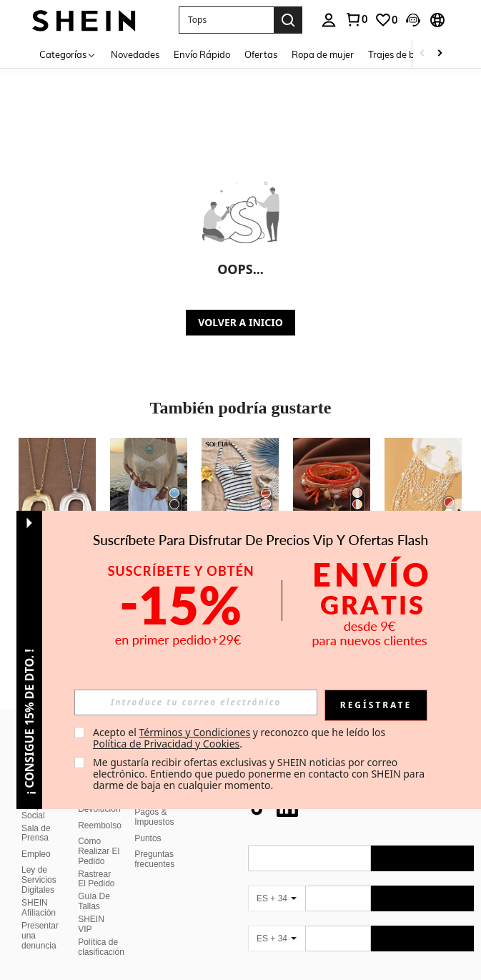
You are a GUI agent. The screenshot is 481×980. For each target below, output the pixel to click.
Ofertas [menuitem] (261, 54)
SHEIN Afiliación (39, 891)
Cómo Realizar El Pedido (99, 834)
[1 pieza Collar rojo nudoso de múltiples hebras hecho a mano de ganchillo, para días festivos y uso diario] (423, 489)
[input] (196, 702)
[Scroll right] (440, 54)
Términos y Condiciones (194, 732)
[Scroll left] (422, 54)
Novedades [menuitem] (135, 54)
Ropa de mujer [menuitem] (323, 54)
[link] (356, 19)
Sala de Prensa (36, 816)
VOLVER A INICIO (240, 322)
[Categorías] (68, 54)
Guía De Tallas (94, 884)
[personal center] (329, 20)
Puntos (148, 821)
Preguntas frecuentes (154, 842)
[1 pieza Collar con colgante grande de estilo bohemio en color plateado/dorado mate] (57, 489)
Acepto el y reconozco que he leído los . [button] (240, 738)
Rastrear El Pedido (96, 862)
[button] (226, 20)
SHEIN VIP (91, 907)
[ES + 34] (277, 881)
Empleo (36, 837)
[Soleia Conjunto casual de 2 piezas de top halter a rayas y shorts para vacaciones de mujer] (240, 489)
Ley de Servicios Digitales (39, 863)
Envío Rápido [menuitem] (202, 54)
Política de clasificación (101, 930)
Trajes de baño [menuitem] (400, 54)
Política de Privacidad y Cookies (166, 744)
